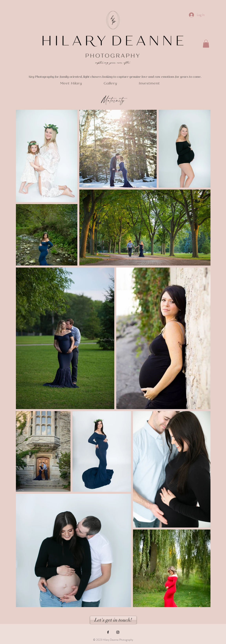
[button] (206, 44)
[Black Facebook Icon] (108, 632)
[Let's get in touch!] (113, 620)
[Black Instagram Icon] (118, 632)
